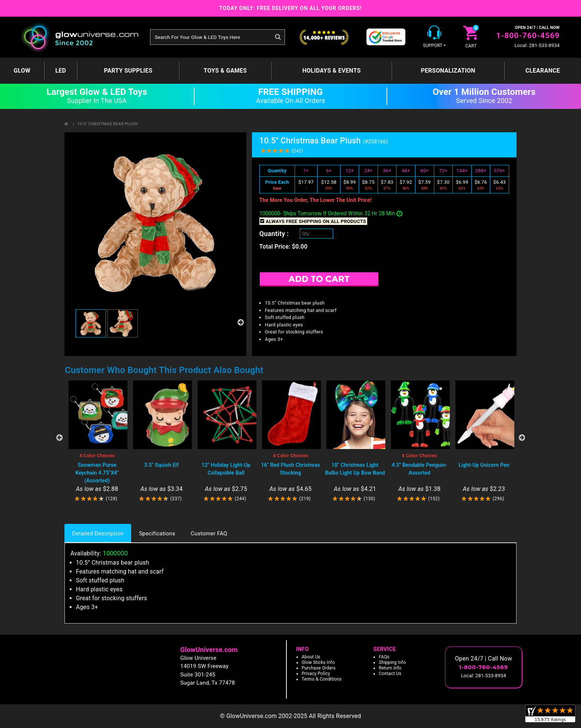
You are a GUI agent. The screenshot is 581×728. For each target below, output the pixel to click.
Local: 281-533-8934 (537, 45)
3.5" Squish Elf (161, 465)
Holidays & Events (332, 71)
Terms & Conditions (322, 679)
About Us (311, 657)
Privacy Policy (316, 674)
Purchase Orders (319, 668)
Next (522, 438)
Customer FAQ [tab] (209, 533)
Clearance (543, 71)
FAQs (384, 657)
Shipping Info (392, 662)
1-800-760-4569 (528, 36)
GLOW (22, 71)
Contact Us (390, 674)
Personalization (448, 71)
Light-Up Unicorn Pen (484, 465)
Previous (59, 438)
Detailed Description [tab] (98, 533)
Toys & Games (225, 71)
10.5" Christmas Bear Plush (108, 124)
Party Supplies (128, 71)
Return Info (390, 668)
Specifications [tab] (157, 533)
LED (61, 71)
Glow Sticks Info (318, 662)
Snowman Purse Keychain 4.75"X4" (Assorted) (97, 473)
